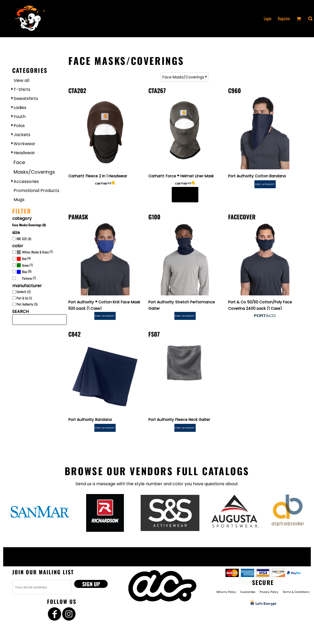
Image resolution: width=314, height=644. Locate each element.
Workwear (24, 144)
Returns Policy (226, 592)
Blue (25, 272)
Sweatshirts (26, 99)
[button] (310, 19)
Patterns (27, 278)
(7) (35, 252)
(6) (24, 272)
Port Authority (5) (27, 304)
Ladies (20, 108)
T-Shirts (22, 89)
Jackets (22, 135)
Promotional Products (36, 191)
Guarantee (248, 592)
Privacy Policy (269, 592)
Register (284, 18)
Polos (19, 126)
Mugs (19, 200)
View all (21, 80)
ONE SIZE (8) (24, 239)
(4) (24, 259)
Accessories (26, 181)
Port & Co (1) (24, 298)
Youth (20, 117)
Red (24, 259)
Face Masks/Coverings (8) (29, 225)
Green (25, 265)
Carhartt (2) (24, 292)
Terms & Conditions (296, 592)
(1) (25, 265)
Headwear (24, 153)
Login (268, 18)
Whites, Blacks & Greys (35, 252)
